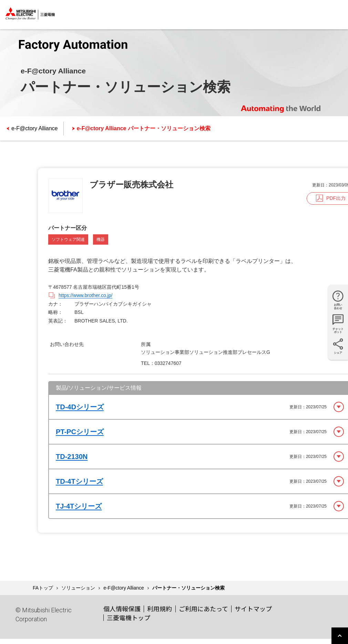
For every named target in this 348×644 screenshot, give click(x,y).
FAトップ (43, 588)
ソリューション (78, 588)
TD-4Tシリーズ (79, 481)
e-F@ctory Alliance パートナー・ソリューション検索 (144, 128)
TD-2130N (72, 457)
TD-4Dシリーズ (80, 407)
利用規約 (160, 609)
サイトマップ (253, 609)
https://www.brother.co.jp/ (85, 295)
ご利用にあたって (203, 609)
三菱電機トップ (129, 617)
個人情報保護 (122, 609)
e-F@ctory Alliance (35, 128)
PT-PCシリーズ (80, 432)
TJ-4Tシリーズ (79, 506)
